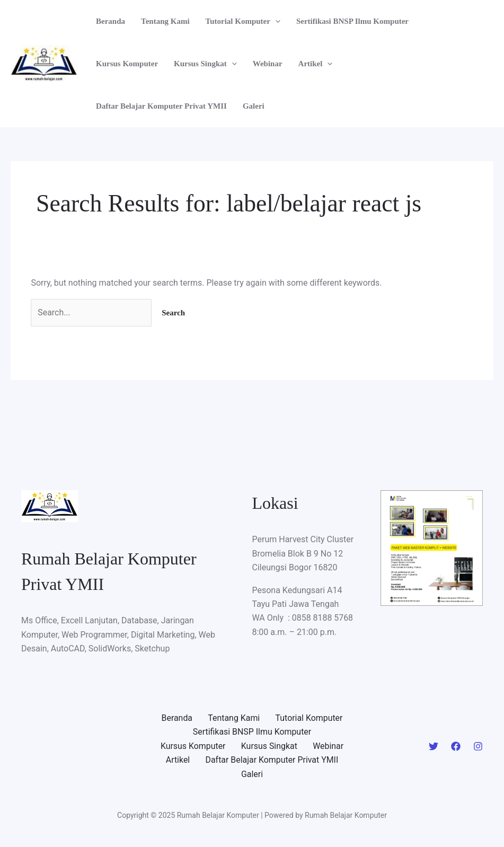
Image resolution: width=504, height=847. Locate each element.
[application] (275, 21)
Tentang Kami (165, 21)
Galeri (254, 106)
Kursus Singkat (205, 64)
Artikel (316, 64)
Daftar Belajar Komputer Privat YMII (161, 106)
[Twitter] (434, 746)
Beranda (110, 21)
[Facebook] (456, 746)
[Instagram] (478, 746)
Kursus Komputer (127, 64)
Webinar (268, 64)
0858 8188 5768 (323, 618)
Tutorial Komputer (243, 21)
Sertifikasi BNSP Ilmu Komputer (352, 21)
